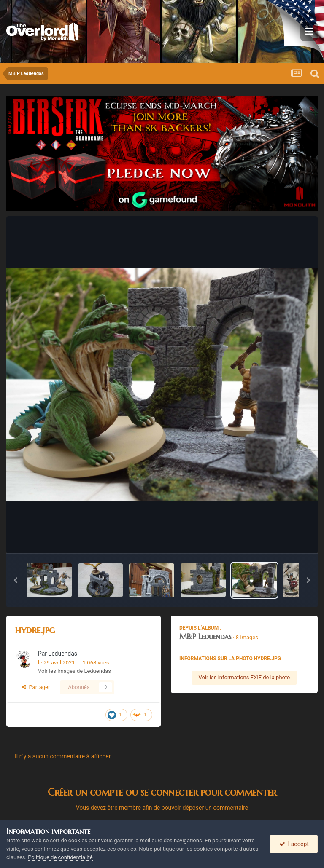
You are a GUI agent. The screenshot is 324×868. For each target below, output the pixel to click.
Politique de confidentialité (60, 857)
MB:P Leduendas (205, 636)
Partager (36, 687)
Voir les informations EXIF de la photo (244, 677)
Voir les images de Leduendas (74, 671)
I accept (294, 844)
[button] (16, 580)
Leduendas (63, 654)
